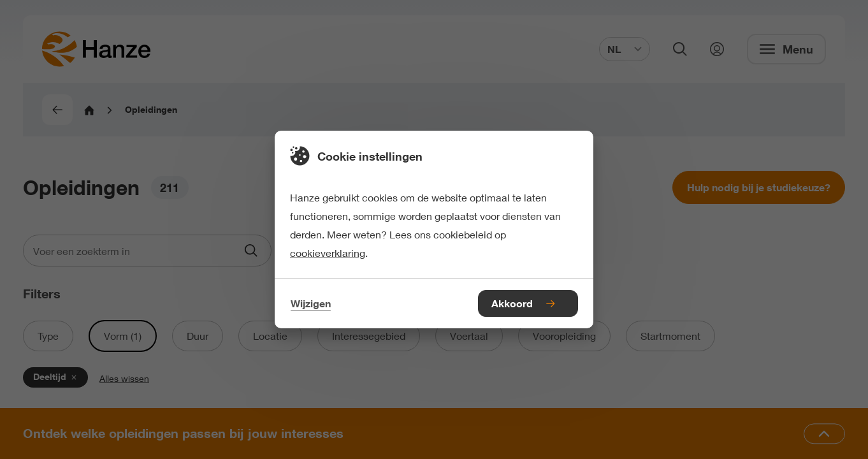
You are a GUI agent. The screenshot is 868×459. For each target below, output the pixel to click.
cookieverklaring (328, 253)
